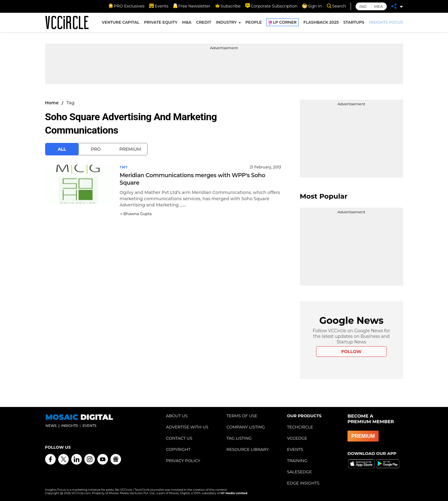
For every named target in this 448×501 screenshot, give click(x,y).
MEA (378, 6)
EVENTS (295, 449)
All (62, 149)
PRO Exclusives (126, 6)
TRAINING (297, 461)
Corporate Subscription (271, 6)
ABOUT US (177, 416)
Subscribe (228, 6)
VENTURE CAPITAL (121, 24)
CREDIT (203, 24)
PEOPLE (254, 24)
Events (159, 6)
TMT (124, 167)
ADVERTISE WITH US (187, 427)
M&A (187, 24)
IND (363, 6)
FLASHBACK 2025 (321, 24)
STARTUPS (354, 24)
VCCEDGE (297, 438)
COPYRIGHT (178, 449)
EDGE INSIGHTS (303, 483)
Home (52, 103)
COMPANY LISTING (246, 427)
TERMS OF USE (242, 416)
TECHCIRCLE (300, 427)
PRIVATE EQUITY (161, 24)
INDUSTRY (226, 24)
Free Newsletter (192, 6)
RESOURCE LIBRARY (248, 449)
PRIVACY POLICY (183, 461)
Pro (96, 149)
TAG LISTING (239, 438)
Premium (130, 149)
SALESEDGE (300, 472)
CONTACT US (179, 438)
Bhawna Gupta (138, 213)
